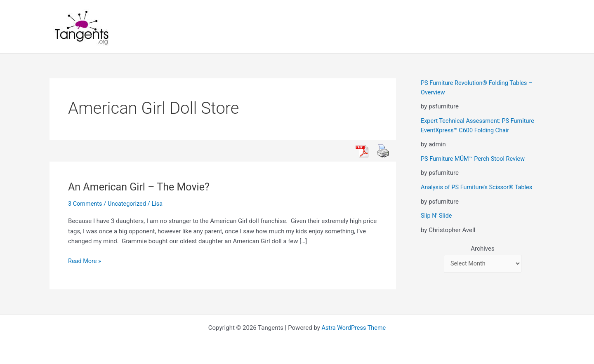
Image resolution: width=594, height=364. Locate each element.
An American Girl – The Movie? (141, 187)
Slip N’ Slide (437, 215)
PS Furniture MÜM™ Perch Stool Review (475, 158)
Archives (482, 248)
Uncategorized (129, 204)
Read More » (85, 261)
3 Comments (86, 204)
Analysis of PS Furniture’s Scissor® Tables (479, 187)
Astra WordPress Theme (354, 328)
